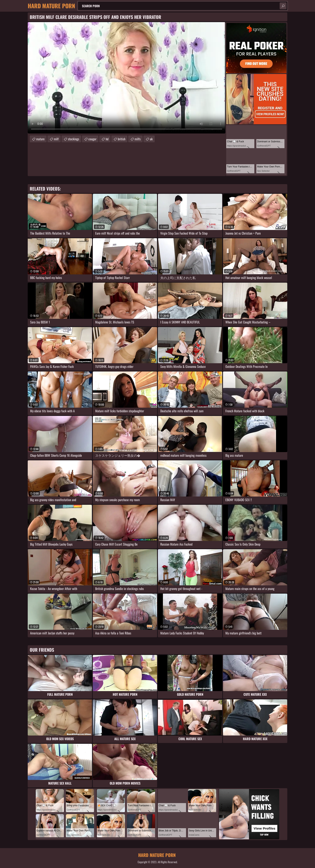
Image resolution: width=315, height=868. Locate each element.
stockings (74, 139)
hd (107, 139)
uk (151, 139)
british (122, 139)
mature (40, 139)
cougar (92, 139)
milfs (138, 139)
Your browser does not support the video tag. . (127, 78)
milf (56, 139)
